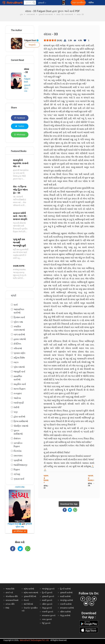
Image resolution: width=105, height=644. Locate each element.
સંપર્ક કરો (9, 593)
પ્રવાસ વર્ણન (19, 353)
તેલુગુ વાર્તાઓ (65, 615)
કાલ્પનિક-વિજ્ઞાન (18, 445)
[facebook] (83, 599)
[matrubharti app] (64, 3)
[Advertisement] (20, 570)
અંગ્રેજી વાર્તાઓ (66, 600)
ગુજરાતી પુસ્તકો (48, 596)
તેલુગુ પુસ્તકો (47, 608)
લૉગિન (91, 3)
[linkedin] (92, 603)
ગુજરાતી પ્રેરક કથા (27, 88)
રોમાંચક (17, 438)
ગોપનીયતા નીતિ (12, 596)
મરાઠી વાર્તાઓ (65, 596)
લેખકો (26, 600)
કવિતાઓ (18, 348)
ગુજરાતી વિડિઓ (30, 596)
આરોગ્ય (17, 398)
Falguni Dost (31, 40)
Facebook (20, 118)
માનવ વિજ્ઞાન (20, 389)
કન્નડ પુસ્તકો (47, 619)
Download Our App (69, 504)
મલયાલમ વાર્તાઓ (67, 608)
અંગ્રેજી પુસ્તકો (48, 589)
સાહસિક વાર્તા (20, 384)
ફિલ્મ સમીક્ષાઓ (21, 421)
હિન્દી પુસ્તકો (47, 593)
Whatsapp (20, 135)
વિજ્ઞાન (17, 470)
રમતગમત (18, 456)
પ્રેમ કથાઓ (19, 367)
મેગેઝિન (17, 344)
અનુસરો (32, 45)
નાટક (16, 362)
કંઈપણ (17, 474)
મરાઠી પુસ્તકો (47, 600)
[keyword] (30, 3)
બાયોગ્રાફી (19, 403)
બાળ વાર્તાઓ (19, 334)
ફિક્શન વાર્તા (19, 317)
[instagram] (88, 599)
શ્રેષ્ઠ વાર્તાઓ (29, 589)
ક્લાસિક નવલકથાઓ (19, 328)
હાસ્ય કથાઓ (20, 339)
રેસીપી (16, 407)
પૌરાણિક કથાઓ (21, 426)
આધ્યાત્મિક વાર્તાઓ (19, 311)
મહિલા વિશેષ (19, 358)
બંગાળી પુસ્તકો (48, 612)
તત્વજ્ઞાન (18, 393)
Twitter (20, 126)
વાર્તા (16, 305)
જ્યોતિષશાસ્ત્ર (21, 465)
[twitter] (94, 599)
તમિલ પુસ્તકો (47, 604)
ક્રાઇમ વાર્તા (19, 479)
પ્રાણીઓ (18, 460)
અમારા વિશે (10, 589)
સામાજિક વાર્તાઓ (18, 378)
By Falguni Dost (27, 79)
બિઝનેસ (18, 451)
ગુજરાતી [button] (42, 3)
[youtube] (86, 603)
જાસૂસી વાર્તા (19, 372)
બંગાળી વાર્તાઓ (66, 604)
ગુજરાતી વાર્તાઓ (66, 593)
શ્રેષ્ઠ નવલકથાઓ (31, 593)
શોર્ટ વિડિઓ (28, 604)
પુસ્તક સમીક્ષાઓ (18, 432)
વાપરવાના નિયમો (12, 600)
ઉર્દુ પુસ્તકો (46, 623)
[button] (34, 3)
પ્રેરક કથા (18, 322)
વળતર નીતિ (10, 604)
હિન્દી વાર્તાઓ (65, 589)
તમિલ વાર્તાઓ (65, 612)
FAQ (7, 608)
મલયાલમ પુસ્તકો (49, 615)
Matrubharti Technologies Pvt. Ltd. (34, 640)
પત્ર (16, 412)
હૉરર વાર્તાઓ (19, 417)
